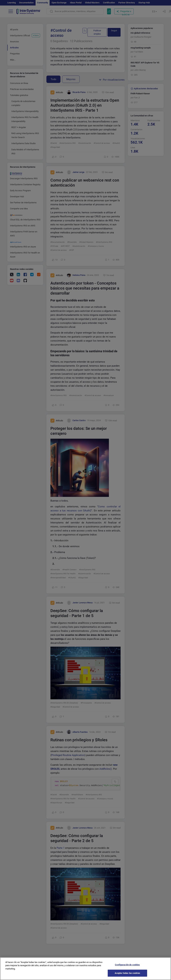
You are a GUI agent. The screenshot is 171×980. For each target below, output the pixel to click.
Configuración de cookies (127, 968)
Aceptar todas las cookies (127, 976)
